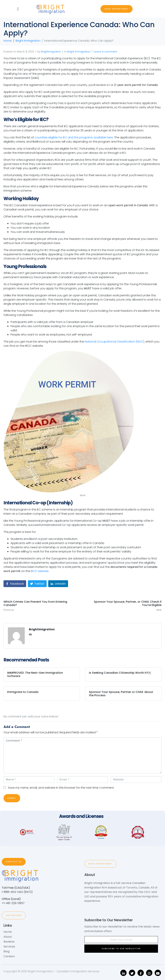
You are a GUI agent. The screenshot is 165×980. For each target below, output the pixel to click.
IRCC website (40, 571)
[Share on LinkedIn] (58, 584)
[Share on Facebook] (15, 584)
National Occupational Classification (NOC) (114, 342)
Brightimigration (51, 52)
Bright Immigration (79, 52)
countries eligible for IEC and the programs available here (74, 137)
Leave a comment (105, 52)
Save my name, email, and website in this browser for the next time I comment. (61, 788)
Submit (12, 798)
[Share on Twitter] (37, 584)
